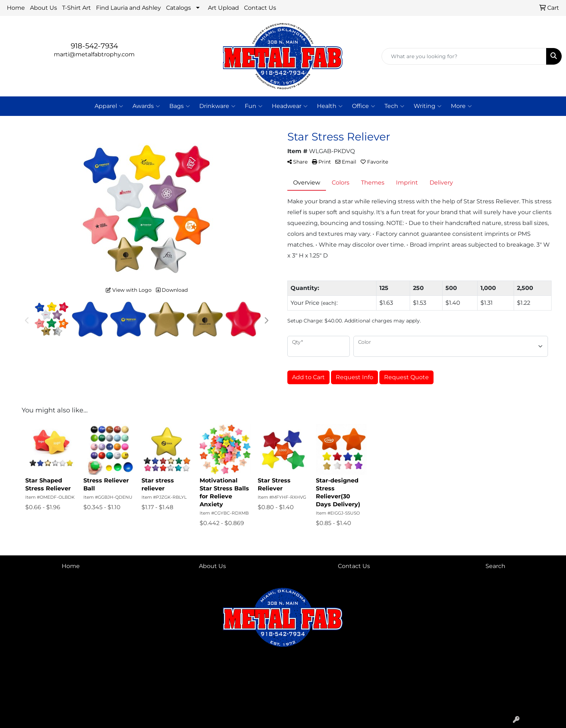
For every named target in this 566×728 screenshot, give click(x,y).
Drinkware (217, 106)
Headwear (290, 106)
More (461, 106)
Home (16, 8)
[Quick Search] (464, 56)
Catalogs (178, 8)
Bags (180, 106)
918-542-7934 (94, 46)
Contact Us (260, 8)
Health (330, 106)
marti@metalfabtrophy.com (94, 54)
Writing (428, 106)
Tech (394, 106)
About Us (43, 8)
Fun (254, 106)
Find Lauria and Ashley (129, 8)
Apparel (109, 106)
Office (363, 106)
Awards (146, 106)
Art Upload (223, 8)
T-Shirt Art (77, 8)
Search (495, 566)
